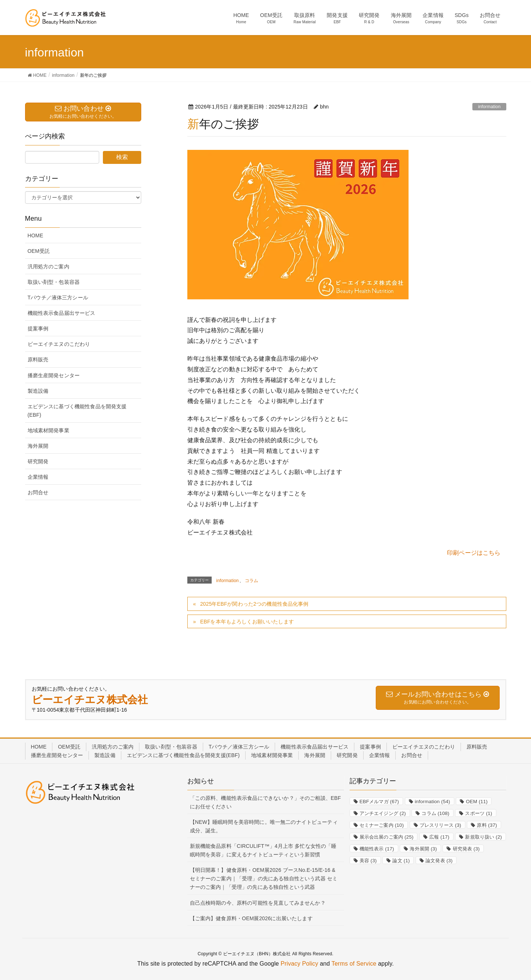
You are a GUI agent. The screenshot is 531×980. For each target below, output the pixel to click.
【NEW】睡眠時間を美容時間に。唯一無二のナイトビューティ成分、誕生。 (264, 826)
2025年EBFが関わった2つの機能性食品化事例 (254, 604)
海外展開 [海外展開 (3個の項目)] (423, 849)
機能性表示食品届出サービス (62, 313)
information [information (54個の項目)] (433, 802)
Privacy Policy (299, 964)
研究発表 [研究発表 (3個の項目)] (466, 849)
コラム (251, 581)
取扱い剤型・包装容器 (54, 282)
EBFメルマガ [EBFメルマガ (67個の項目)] (379, 802)
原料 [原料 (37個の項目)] (487, 825)
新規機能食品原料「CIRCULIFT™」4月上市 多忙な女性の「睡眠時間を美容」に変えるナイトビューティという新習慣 (263, 850)
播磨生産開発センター (54, 375)
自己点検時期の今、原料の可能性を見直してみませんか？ (258, 903)
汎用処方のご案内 (48, 267)
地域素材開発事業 (48, 430)
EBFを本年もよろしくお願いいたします (247, 622)
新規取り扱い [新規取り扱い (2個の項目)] (483, 837)
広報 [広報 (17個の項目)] (439, 837)
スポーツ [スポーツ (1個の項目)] (478, 813)
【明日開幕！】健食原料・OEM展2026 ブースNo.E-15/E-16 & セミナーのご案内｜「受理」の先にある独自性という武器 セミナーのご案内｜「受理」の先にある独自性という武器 (264, 878)
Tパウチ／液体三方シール (58, 298)
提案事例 (38, 329)
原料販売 (38, 360)
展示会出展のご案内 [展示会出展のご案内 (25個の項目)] (387, 837)
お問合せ (38, 492)
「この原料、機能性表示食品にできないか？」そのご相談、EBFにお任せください (265, 802)
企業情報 (38, 477)
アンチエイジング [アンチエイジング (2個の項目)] (383, 813)
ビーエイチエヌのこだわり (59, 344)
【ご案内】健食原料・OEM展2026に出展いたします (251, 918)
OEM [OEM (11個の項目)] (477, 802)
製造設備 (38, 391)
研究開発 (38, 461)
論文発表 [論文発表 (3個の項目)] (439, 861)
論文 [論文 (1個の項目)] (401, 861)
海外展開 (38, 446)
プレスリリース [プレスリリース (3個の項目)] (440, 825)
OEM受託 (39, 251)
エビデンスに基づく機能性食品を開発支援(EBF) (77, 411)
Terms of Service (354, 964)
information (489, 107)
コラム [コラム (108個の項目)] (435, 813)
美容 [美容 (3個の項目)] (368, 861)
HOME (36, 235)
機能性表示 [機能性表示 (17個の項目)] (377, 849)
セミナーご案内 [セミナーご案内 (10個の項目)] (382, 825)
